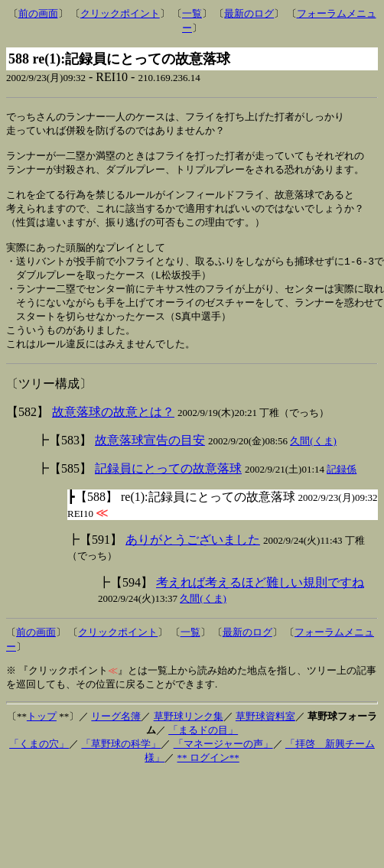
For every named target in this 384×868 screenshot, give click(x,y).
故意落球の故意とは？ (113, 430)
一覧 (192, 13)
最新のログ (249, 13)
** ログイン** (208, 776)
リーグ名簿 (116, 735)
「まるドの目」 (203, 748)
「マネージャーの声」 (223, 762)
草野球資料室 (265, 735)
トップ (42, 735)
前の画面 (38, 13)
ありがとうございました (193, 558)
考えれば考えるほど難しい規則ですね (260, 601)
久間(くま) (313, 459)
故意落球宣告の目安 (150, 458)
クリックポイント (120, 13)
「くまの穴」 (39, 762)
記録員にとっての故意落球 (168, 487)
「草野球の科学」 (121, 762)
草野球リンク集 (189, 735)
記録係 (342, 488)
